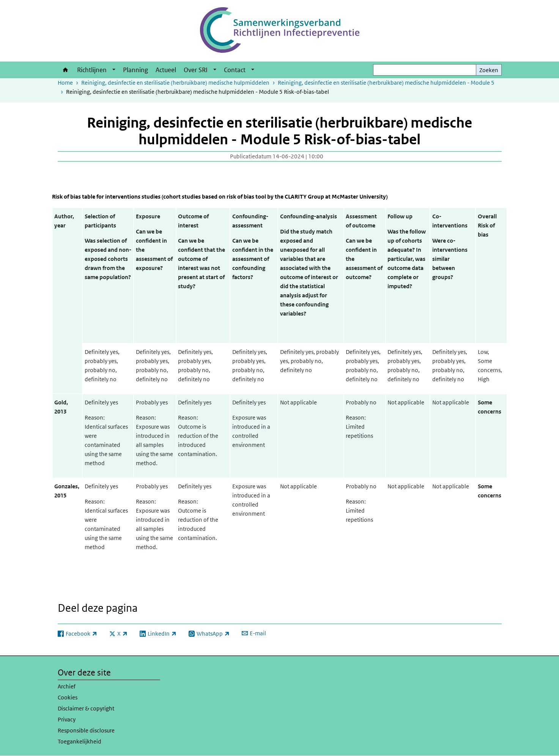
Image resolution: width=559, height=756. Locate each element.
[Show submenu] (114, 70)
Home (65, 70)
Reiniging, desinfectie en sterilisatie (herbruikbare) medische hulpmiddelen (175, 83)
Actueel (166, 70)
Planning (135, 70)
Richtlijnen (92, 70)
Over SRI (196, 70)
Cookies (68, 697)
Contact (235, 70)
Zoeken (489, 70)
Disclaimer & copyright (86, 708)
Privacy (67, 719)
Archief (67, 686)
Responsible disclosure (86, 730)
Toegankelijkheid (80, 741)
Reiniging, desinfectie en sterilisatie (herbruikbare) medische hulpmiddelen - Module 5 (386, 83)
